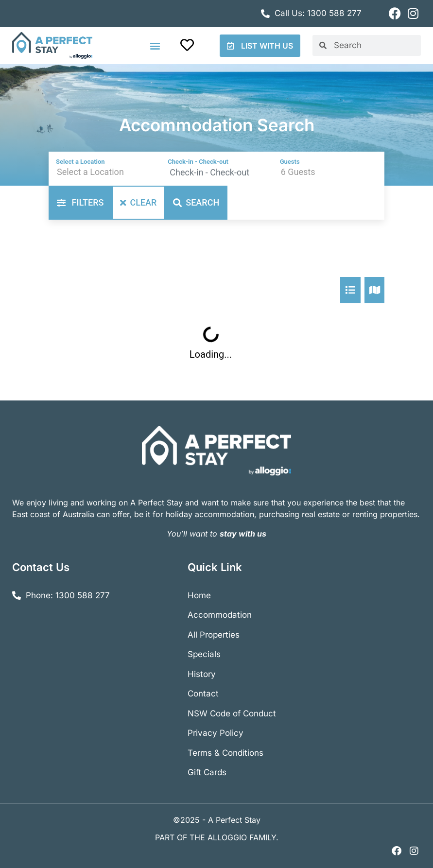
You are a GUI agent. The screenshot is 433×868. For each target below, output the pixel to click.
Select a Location (80, 162)
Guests (290, 162)
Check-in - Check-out (198, 162)
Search (196, 202)
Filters (80, 202)
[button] (155, 45)
